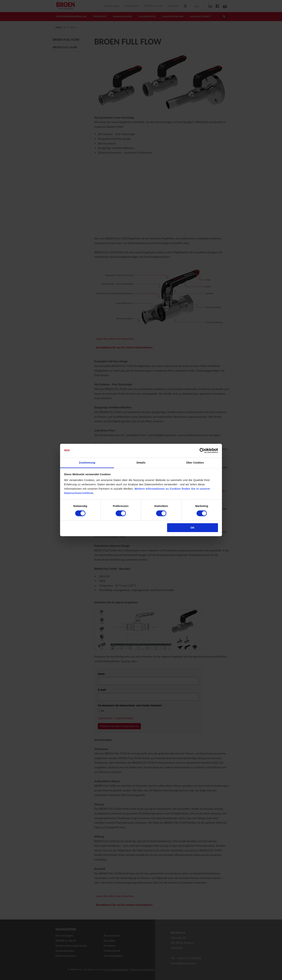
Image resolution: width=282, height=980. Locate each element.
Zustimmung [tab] (87, 463)
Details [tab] (141, 463)
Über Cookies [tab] (195, 463)
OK (193, 528)
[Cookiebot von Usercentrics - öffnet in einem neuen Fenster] (202, 451)
